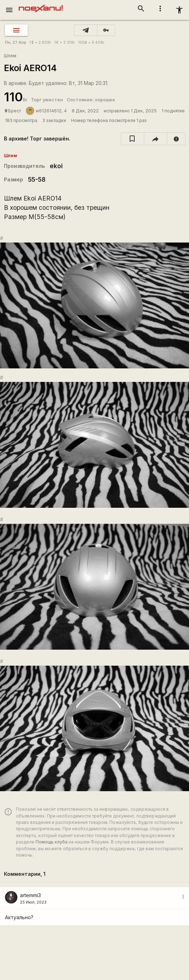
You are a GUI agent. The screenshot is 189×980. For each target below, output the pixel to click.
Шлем (10, 56)
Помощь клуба (52, 842)
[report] (176, 139)
